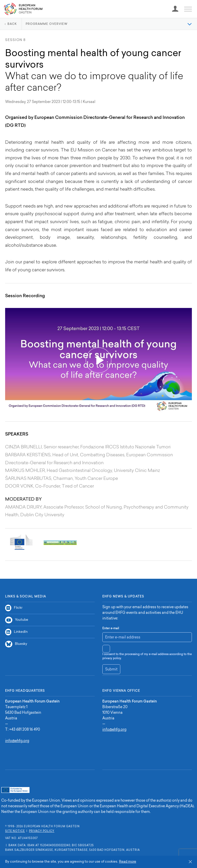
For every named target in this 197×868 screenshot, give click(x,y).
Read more (128, 862)
